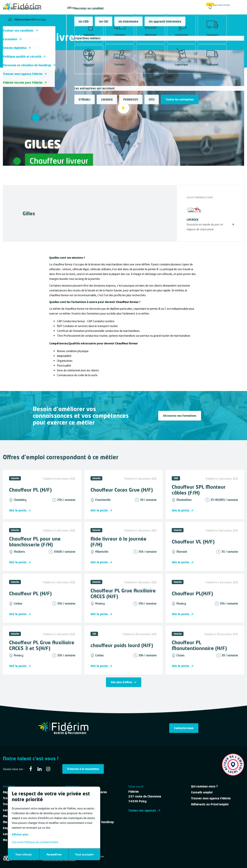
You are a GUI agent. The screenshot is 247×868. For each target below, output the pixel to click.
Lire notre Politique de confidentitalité (35, 842)
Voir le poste (20, 510)
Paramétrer (54, 854)
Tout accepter (84, 854)
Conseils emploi (202, 792)
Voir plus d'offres (124, 682)
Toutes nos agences (144, 810)
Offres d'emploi (78, 8)
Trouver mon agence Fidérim (211, 798)
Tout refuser (24, 854)
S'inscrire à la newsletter (83, 769)
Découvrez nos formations (180, 416)
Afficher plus (20, 834)
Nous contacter (157, 8)
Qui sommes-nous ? (189, 8)
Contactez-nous (184, 728)
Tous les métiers (13, 30)
